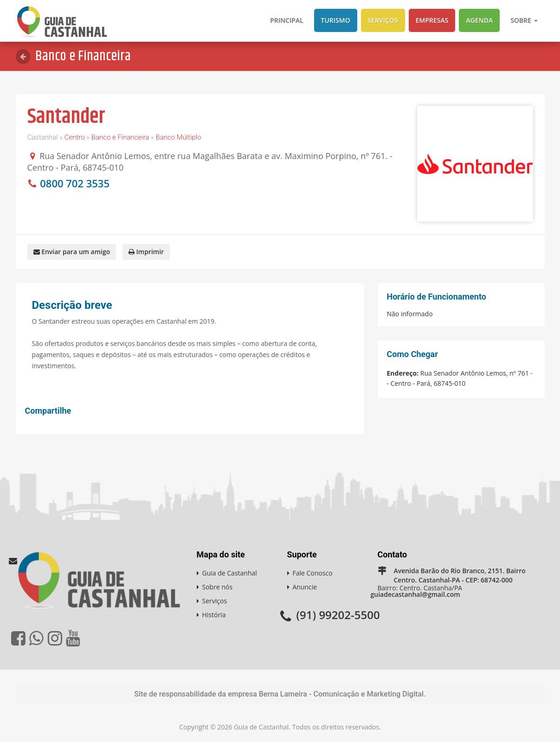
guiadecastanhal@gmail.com (415, 594)
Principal (286, 20)
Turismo (336, 20)
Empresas (432, 20)
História (214, 615)
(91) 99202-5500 (338, 615)
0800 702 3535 (75, 183)
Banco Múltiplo (178, 137)
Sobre (524, 20)
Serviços (383, 20)
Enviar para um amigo (72, 252)
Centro (75, 137)
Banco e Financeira (120, 137)
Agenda (479, 20)
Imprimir (146, 252)
